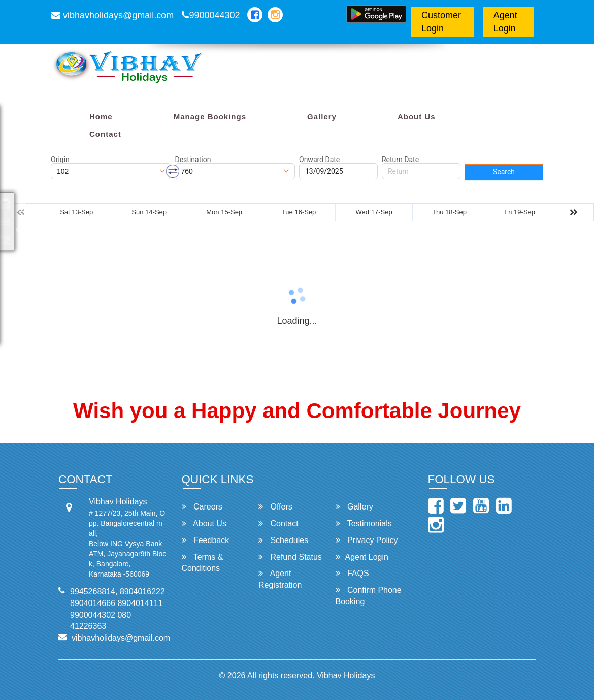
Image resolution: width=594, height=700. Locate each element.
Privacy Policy (367, 540)
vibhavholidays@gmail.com (112, 15)
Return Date (400, 160)
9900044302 (211, 15)
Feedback (206, 540)
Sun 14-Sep (149, 212)
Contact (105, 134)
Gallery (322, 117)
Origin (60, 160)
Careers (202, 507)
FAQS (352, 573)
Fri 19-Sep (520, 212)
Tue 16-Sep (299, 212)
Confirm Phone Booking (369, 596)
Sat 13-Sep (76, 212)
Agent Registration (280, 579)
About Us (417, 117)
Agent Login (505, 22)
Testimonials (364, 523)
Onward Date (319, 160)
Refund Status (290, 557)
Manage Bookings (210, 117)
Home (101, 117)
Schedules (283, 540)
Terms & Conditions (203, 563)
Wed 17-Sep (374, 212)
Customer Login (441, 22)
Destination (193, 160)
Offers (275, 507)
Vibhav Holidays (346, 675)
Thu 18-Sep (449, 212)
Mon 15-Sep (224, 212)
